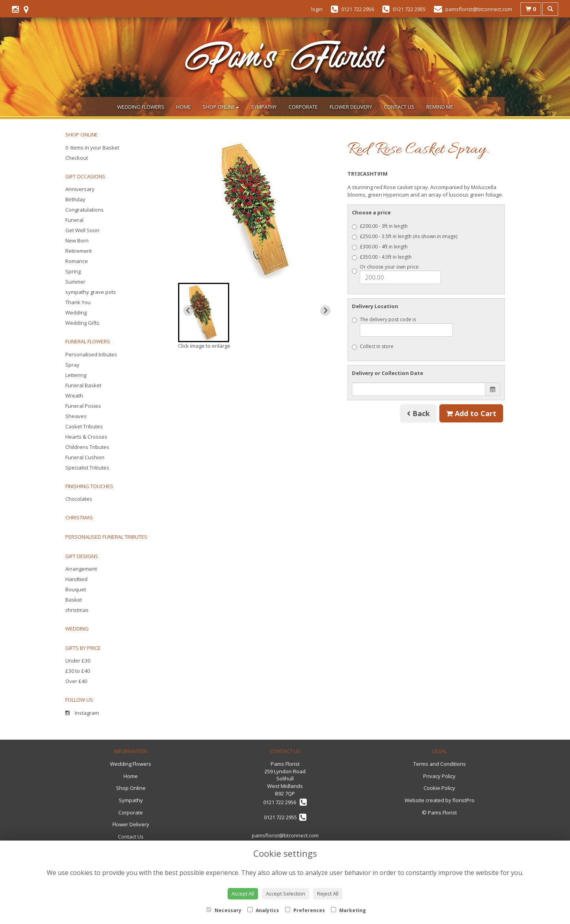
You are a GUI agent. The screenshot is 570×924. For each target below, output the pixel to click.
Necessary (224, 910)
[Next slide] (325, 311)
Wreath (74, 396)
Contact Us (399, 107)
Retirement (79, 251)
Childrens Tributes (87, 447)
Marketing (348, 910)
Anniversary (80, 189)
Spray (72, 365)
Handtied (76, 579)
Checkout (77, 158)
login (317, 9)
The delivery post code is (403, 326)
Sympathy (264, 107)
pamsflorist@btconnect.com (285, 835)
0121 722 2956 (285, 802)
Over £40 (76, 681)
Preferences (305, 910)
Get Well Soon (82, 230)
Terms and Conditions (440, 764)
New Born (77, 240)
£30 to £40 (78, 671)
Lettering (76, 375)
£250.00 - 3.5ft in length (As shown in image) (405, 236)
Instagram (82, 713)
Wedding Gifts (82, 323)
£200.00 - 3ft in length (380, 226)
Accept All (243, 894)
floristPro (464, 800)
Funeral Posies (83, 406)
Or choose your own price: (396, 274)
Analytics (263, 910)
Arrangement (81, 569)
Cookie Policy (439, 788)
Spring (73, 271)
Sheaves (76, 416)
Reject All (328, 894)
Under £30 (78, 661)
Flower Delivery (351, 107)
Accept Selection (286, 894)
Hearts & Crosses (86, 437)
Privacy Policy (439, 776)
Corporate (303, 107)
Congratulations (85, 210)
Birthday (75, 199)
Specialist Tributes (87, 468)
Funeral (74, 220)
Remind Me (440, 107)
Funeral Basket (83, 385)
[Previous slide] (188, 311)
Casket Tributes (84, 426)
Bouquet (76, 589)
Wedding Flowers (141, 107)
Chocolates (79, 499)
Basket (74, 600)
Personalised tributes (91, 354)
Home (183, 107)
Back (418, 413)
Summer (75, 282)
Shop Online (221, 107)
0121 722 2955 (285, 817)
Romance (77, 261)
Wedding (76, 312)
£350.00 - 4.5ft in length (382, 257)
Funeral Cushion (85, 457)
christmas (77, 610)
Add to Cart (471, 413)
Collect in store (373, 346)
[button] (204, 312)
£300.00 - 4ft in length (380, 247)
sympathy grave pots (91, 292)
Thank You (78, 302)
